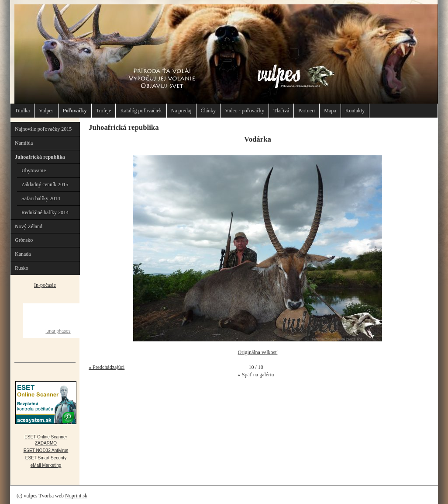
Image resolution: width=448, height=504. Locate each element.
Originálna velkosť (258, 352)
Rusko (22, 268)
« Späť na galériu (256, 375)
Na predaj (181, 111)
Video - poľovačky (245, 111)
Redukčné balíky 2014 (45, 212)
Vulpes (46, 111)
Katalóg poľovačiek (141, 111)
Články (208, 111)
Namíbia (24, 143)
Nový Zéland (29, 226)
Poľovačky (75, 111)
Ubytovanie (34, 170)
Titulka (22, 111)
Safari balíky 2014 (41, 198)
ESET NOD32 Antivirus (46, 450)
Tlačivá (281, 111)
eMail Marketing (46, 465)
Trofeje (104, 111)
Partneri (307, 111)
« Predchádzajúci (107, 367)
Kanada (23, 254)
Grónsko (24, 240)
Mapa (330, 111)
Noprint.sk (76, 496)
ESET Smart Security (46, 458)
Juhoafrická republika (40, 157)
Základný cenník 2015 (45, 184)
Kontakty (355, 111)
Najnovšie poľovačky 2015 (43, 129)
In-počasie (45, 285)
